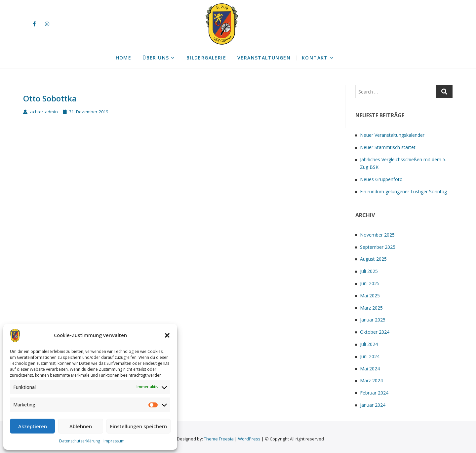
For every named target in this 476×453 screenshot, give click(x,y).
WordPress (249, 439)
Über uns (156, 58)
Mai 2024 (370, 369)
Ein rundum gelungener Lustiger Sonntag (403, 191)
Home (124, 58)
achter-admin (40, 112)
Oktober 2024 (375, 332)
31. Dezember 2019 (86, 112)
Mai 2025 (370, 296)
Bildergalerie (206, 58)
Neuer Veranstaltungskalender (392, 135)
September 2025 (378, 247)
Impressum (114, 441)
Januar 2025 (373, 320)
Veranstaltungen (264, 58)
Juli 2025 (369, 271)
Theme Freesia (219, 439)
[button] (167, 335)
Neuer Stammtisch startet (388, 147)
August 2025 (373, 259)
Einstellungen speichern (139, 426)
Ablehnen (81, 426)
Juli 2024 (369, 344)
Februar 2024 (374, 393)
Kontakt (315, 58)
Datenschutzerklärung (80, 441)
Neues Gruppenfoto (381, 179)
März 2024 (371, 380)
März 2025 (371, 308)
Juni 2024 (370, 356)
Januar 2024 (373, 405)
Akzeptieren (33, 426)
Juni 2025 (370, 283)
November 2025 (377, 235)
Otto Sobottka (50, 98)
